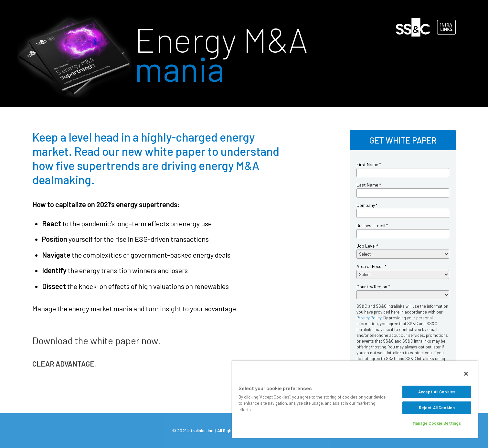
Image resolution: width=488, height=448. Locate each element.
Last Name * (369, 185)
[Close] (466, 374)
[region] (355, 399)
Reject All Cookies (437, 408)
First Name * (369, 164)
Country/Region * (373, 287)
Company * (367, 205)
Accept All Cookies (437, 392)
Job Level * (367, 246)
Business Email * (372, 225)
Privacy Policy (369, 318)
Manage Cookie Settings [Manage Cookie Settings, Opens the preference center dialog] (437, 423)
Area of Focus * (371, 266)
